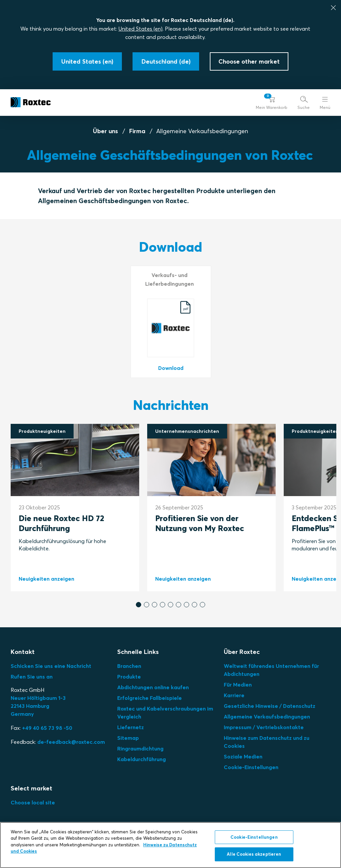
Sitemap (128, 738)
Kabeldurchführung (142, 759)
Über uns (105, 131)
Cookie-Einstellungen (251, 767)
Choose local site (33, 802)
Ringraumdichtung (140, 748)
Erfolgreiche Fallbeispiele (150, 698)
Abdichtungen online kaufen (153, 687)
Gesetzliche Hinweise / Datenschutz (270, 706)
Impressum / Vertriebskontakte (264, 727)
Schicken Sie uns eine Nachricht (51, 666)
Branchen (129, 666)
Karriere (234, 695)
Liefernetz (131, 727)
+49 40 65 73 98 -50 (47, 728)
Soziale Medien (243, 756)
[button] (272, 102)
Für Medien (238, 685)
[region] (170, 845)
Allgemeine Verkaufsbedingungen (267, 717)
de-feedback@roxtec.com (71, 742)
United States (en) (141, 29)
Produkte (129, 677)
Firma (137, 131)
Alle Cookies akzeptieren (254, 854)
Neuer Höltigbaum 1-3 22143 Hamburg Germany (38, 706)
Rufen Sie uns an (32, 677)
